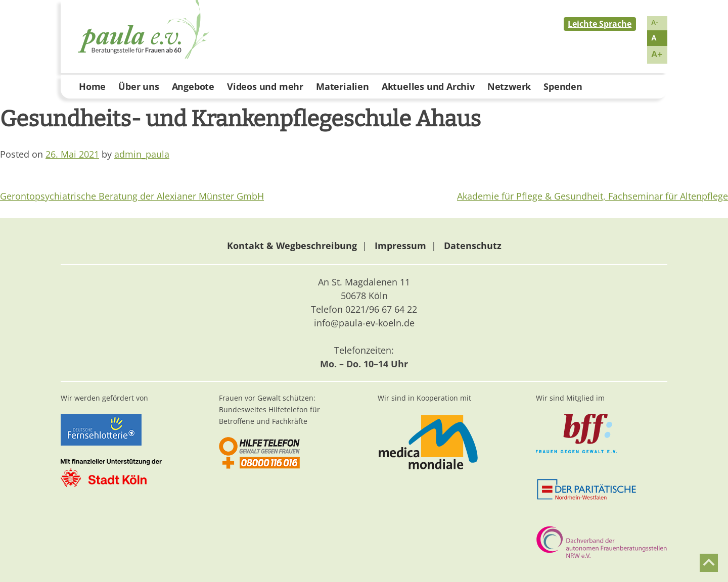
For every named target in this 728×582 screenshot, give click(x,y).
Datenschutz (473, 246)
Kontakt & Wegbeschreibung (292, 246)
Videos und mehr (265, 86)
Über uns (139, 86)
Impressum (400, 246)
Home (92, 86)
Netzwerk (509, 86)
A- (655, 22)
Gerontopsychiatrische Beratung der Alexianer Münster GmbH (132, 196)
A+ (657, 54)
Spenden (563, 86)
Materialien (343, 86)
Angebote (193, 86)
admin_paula (142, 154)
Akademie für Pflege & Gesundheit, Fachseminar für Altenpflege (593, 196)
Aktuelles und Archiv (428, 86)
